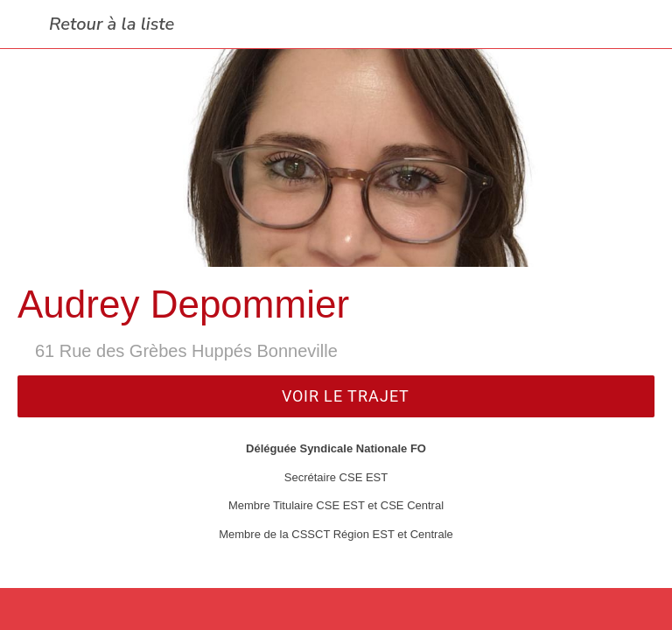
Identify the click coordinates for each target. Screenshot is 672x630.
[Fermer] (24, 24)
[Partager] (336, 609)
